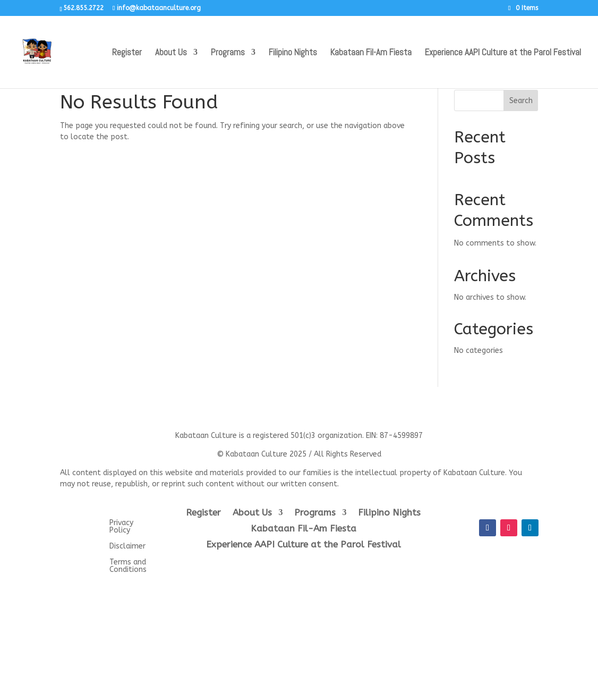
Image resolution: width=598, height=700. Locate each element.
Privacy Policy (121, 527)
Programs (228, 53)
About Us (171, 53)
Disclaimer (127, 547)
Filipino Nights (293, 53)
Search (521, 101)
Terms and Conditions (128, 566)
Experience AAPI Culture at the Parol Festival (503, 53)
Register (127, 53)
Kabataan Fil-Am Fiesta (371, 53)
